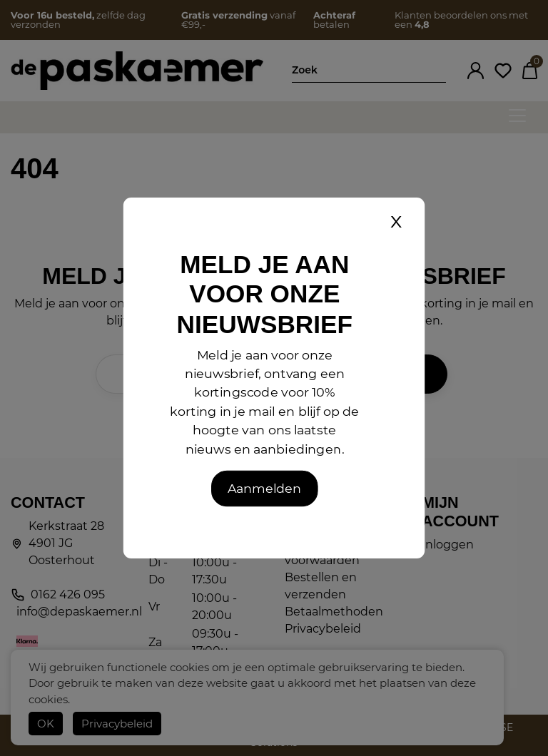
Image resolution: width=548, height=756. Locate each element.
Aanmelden (264, 488)
